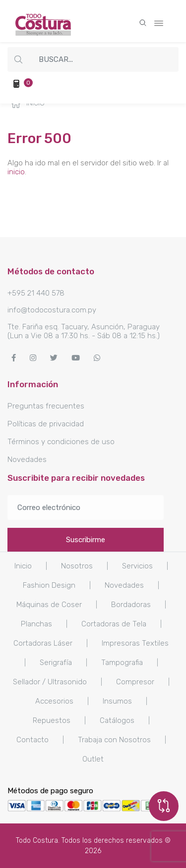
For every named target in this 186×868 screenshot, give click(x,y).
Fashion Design (49, 585)
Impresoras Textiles (135, 643)
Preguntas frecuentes (46, 406)
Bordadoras (131, 605)
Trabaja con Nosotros (114, 740)
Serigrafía (56, 663)
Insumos (117, 701)
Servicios (137, 566)
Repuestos (52, 720)
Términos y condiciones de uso (61, 442)
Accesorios (54, 701)
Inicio (28, 103)
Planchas (36, 624)
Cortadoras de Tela (114, 624)
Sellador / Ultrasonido (50, 682)
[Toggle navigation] (159, 21)
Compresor (135, 682)
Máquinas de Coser (49, 605)
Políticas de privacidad (46, 424)
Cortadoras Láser (43, 643)
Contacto (32, 740)
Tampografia (122, 663)
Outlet (93, 759)
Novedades (27, 460)
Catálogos (117, 720)
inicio (16, 172)
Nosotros (77, 566)
